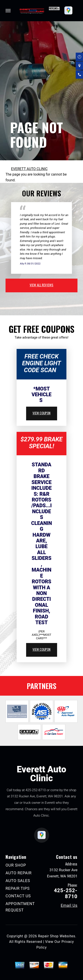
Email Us (69, 905)
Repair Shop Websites (57, 936)
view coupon (42, 413)
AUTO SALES (18, 881)
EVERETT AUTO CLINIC (29, 169)
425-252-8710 (36, 790)
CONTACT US (18, 896)
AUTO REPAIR (19, 873)
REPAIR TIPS (18, 888)
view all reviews (41, 285)
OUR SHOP (16, 865)
